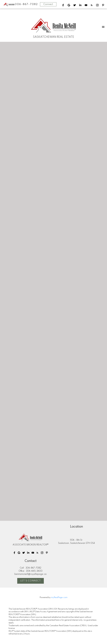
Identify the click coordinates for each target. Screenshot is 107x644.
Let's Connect (31, 581)
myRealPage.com (59, 597)
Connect (48, 4)
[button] (63, 5)
